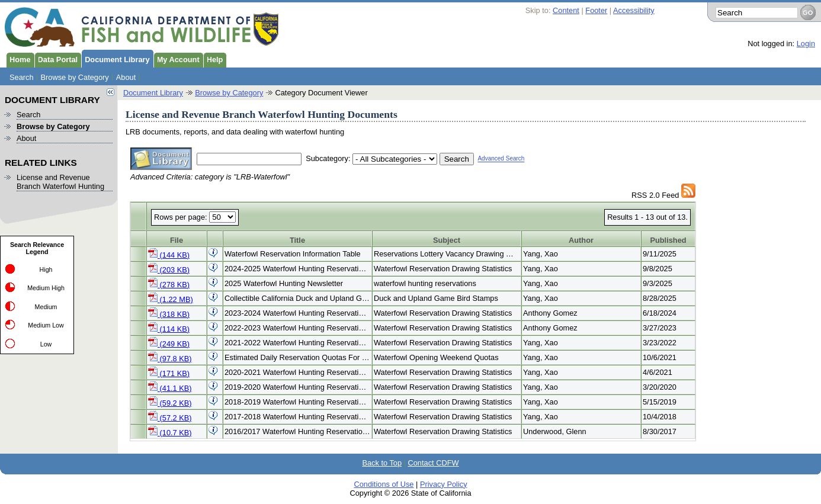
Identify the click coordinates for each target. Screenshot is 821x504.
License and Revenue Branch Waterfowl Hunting (60, 182)
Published (668, 240)
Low (46, 344)
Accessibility (634, 10)
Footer (596, 10)
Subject (447, 240)
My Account (177, 59)
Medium (46, 307)
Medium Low (46, 325)
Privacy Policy (444, 484)
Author (581, 240)
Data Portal (56, 59)
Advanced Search (501, 159)
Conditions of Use (384, 484)
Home (18, 59)
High (46, 269)
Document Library (116, 59)
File (177, 240)
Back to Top (382, 463)
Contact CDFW (434, 463)
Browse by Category (75, 77)
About (126, 77)
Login (806, 44)
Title (297, 240)
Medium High (46, 288)
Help (213, 59)
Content (566, 10)
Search (22, 77)
